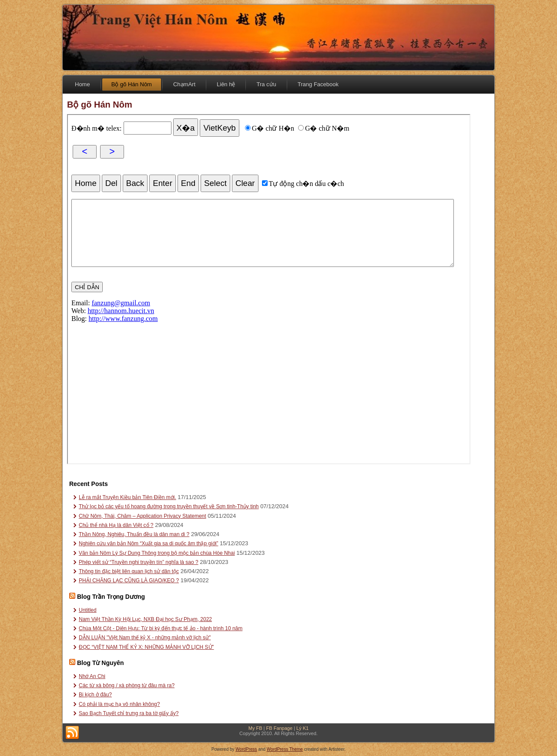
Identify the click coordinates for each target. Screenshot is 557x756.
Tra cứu (266, 84)
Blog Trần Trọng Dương (111, 597)
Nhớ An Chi (92, 676)
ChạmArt (184, 84)
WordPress (246, 749)
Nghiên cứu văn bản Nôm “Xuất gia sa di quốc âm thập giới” (148, 543)
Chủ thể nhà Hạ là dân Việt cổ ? (116, 525)
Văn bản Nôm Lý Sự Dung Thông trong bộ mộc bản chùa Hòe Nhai (157, 553)
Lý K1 (302, 728)
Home (82, 84)
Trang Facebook (318, 84)
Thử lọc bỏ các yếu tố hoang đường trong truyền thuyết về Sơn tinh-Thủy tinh (169, 506)
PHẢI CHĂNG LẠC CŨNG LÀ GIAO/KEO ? (129, 580)
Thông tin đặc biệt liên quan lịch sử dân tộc (129, 571)
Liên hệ (226, 84)
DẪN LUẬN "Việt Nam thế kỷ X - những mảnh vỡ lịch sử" (145, 638)
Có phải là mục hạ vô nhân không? (119, 704)
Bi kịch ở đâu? (95, 695)
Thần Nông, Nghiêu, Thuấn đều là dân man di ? (134, 534)
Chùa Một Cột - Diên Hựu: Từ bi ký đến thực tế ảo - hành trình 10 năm (161, 628)
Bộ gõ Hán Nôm (132, 84)
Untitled (88, 610)
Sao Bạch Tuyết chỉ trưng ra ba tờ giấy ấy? (129, 713)
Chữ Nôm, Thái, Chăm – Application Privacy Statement (143, 516)
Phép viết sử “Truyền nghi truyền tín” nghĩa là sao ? (139, 562)
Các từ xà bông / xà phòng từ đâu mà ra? (127, 685)
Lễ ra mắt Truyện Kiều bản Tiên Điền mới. (128, 497)
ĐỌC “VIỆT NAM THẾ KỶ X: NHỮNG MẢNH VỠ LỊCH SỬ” (146, 647)
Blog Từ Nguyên (101, 663)
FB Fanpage (280, 728)
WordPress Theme (285, 749)
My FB (255, 728)
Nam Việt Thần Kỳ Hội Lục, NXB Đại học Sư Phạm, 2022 (145, 619)
